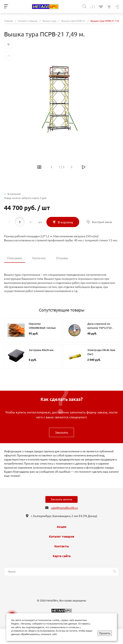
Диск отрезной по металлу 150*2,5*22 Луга (99, 328)
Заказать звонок (61, 499)
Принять (105, 633)
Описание (15, 258)
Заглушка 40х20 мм (41, 350)
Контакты (62, 546)
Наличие (39, 258)
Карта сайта (62, 556)
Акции (61, 527)
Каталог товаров (62, 537)
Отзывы (62, 258)
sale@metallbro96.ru (64, 508)
